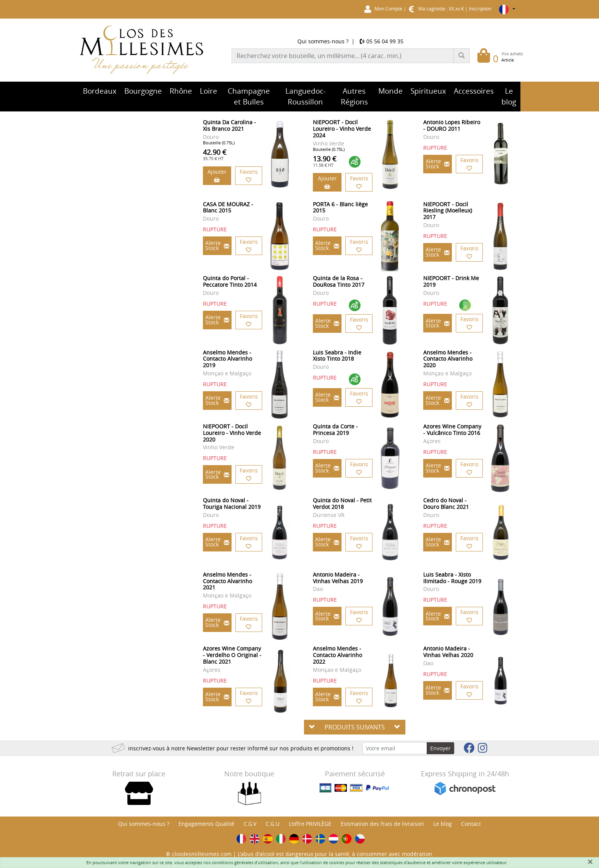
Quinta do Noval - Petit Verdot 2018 (342, 503)
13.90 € (325, 161)
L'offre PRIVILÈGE (310, 824)
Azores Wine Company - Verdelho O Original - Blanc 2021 (232, 655)
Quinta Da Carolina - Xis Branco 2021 (229, 125)
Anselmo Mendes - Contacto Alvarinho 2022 (337, 655)
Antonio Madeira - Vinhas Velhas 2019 (338, 578)
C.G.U (273, 824)
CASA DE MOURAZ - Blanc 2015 (228, 207)
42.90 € (215, 154)
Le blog (443, 824)
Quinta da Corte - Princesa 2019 (335, 430)
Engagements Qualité (206, 824)
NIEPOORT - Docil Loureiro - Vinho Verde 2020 (232, 433)
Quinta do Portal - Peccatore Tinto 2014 (230, 281)
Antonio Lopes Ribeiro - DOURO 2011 (452, 125)
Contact (471, 824)
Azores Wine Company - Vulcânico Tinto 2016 (452, 430)
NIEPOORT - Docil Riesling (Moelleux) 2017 (448, 211)
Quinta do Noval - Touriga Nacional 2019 (232, 503)
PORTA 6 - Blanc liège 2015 (340, 207)
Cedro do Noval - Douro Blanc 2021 (446, 503)
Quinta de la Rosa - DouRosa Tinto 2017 (339, 281)
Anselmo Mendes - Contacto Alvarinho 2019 (227, 359)
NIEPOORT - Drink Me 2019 (451, 281)
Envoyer (440, 748)
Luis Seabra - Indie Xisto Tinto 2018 (337, 356)
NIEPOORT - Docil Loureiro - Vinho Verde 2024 (342, 129)
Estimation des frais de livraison (382, 824)
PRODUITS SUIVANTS (355, 727)
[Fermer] (590, 862)
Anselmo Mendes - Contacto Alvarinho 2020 (448, 359)
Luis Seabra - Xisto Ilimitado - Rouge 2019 (452, 578)
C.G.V (250, 824)
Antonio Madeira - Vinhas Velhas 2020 (448, 652)
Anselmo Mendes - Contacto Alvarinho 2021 (227, 581)
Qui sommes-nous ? (323, 41)
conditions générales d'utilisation (245, 862)
